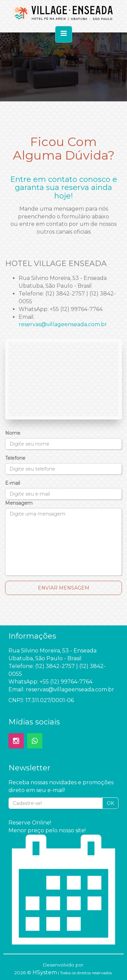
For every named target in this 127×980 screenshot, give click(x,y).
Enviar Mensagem (64, 588)
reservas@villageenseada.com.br (63, 324)
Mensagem (19, 503)
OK (110, 803)
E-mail (13, 483)
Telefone (15, 458)
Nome (13, 433)
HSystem (45, 972)
